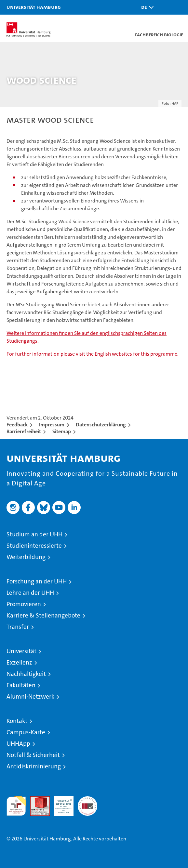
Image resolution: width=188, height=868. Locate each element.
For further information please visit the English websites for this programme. (93, 354)
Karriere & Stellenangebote (43, 615)
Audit (36, 800)
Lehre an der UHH (30, 593)
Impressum (52, 425)
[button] (146, 7)
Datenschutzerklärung (101, 425)
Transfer (18, 627)
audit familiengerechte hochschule (16, 806)
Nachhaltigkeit (26, 674)
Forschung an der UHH (37, 581)
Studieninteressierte (34, 546)
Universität (21, 651)
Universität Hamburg (34, 7)
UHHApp (18, 744)
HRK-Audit (60, 803)
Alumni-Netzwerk (30, 697)
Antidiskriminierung (34, 766)
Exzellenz (19, 662)
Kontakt (17, 721)
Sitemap (62, 431)
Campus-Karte (26, 732)
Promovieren (24, 604)
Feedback (17, 425)
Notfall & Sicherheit (33, 755)
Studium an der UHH (34, 534)
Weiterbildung (26, 557)
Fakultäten (21, 685)
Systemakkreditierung (87, 800)
